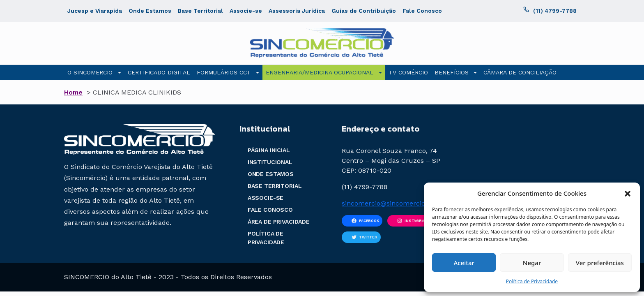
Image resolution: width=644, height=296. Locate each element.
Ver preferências (600, 263)
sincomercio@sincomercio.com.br (396, 203)
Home (73, 92)
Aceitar (464, 263)
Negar (532, 263)
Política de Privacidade (532, 281)
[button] (628, 193)
